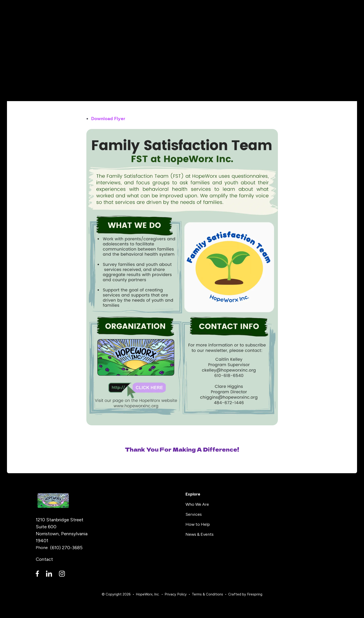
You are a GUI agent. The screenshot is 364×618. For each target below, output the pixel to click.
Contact (44, 559)
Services (194, 514)
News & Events (200, 534)
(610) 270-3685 (66, 548)
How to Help (198, 524)
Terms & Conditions (207, 594)
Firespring (255, 594)
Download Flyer (108, 119)
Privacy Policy (176, 594)
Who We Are (197, 504)
